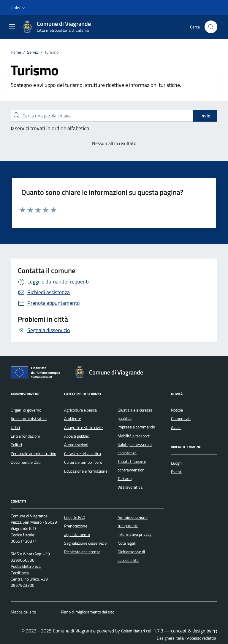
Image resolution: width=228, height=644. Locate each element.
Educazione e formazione (86, 471)
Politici (16, 445)
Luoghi (177, 463)
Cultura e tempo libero (83, 462)
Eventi (177, 472)
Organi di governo (26, 410)
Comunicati (181, 419)
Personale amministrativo (33, 454)
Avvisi (176, 428)
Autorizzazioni (76, 445)
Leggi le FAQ (75, 517)
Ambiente (73, 419)
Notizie (177, 410)
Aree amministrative (29, 419)
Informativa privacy (134, 534)
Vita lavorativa (130, 487)
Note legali (127, 543)
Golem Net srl (133, 631)
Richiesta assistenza (82, 552)
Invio (205, 116)
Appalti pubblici (77, 436)
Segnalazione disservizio (85, 543)
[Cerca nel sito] (211, 27)
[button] (19, 8)
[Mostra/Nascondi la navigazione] (12, 26)
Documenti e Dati (26, 462)
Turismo (125, 479)
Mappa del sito (23, 612)
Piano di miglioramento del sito (88, 612)
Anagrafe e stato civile (83, 428)
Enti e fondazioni (25, 436)
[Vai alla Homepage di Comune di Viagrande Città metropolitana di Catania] (59, 27)
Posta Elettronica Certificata (26, 569)
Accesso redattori (202, 638)
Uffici (15, 428)
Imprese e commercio (136, 427)
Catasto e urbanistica (83, 454)
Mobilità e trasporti (134, 436)
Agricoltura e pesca (80, 410)
